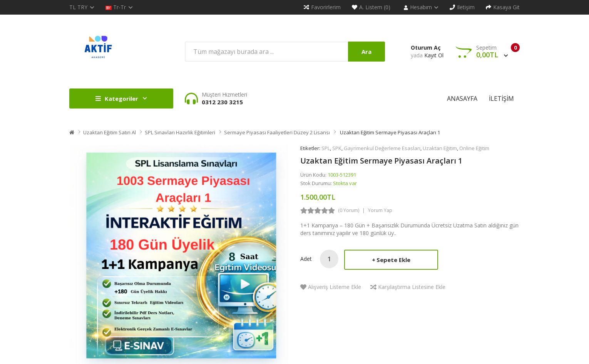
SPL (326, 148)
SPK (337, 148)
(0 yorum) (349, 210)
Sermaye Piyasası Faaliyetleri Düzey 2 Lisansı (277, 132)
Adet (306, 259)
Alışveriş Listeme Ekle (335, 287)
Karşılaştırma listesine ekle (412, 287)
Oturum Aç (426, 48)
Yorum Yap (380, 210)
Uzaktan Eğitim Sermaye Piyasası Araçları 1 (389, 132)
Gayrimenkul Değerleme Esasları (382, 148)
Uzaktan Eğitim (440, 148)
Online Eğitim (474, 148)
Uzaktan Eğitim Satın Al (110, 132)
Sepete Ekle (393, 260)
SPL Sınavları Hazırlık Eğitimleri (180, 132)
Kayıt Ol (434, 55)
